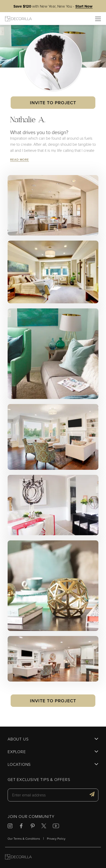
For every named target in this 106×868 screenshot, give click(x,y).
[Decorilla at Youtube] (56, 827)
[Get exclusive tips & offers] (92, 795)
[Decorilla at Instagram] (10, 827)
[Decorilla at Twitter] (44, 827)
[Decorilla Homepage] (18, 19)
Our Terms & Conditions (24, 839)
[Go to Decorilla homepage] (18, 858)
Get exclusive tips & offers (39, 780)
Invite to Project (53, 103)
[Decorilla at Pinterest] (33, 827)
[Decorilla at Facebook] (21, 827)
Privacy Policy (56, 839)
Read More (20, 160)
